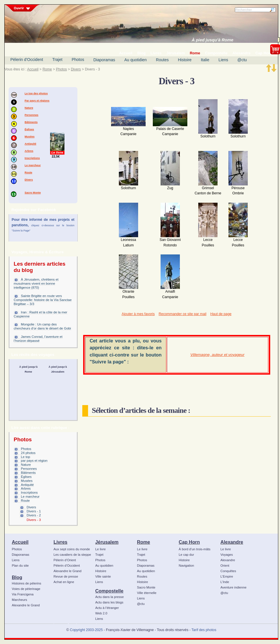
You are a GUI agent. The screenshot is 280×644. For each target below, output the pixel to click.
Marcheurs (19, 600)
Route (28, 172)
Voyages (227, 555)
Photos (78, 60)
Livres (60, 542)
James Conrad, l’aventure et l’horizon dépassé (38, 339)
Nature (29, 108)
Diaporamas (104, 60)
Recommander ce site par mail (182, 314)
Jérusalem (107, 542)
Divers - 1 (34, 511)
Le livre (100, 549)
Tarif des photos (204, 630)
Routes (162, 60)
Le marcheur (33, 165)
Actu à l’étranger (107, 608)
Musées (30, 137)
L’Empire (227, 576)
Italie (205, 60)
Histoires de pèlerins (26, 583)
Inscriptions (32, 158)
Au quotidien (136, 60)
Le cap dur (186, 555)
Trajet (57, 60)
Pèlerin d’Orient (65, 560)
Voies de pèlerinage (26, 589)
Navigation (186, 566)
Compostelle (109, 591)
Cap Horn (189, 542)
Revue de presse (66, 576)
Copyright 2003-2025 (86, 630)
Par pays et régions (37, 101)
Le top (26, 457)
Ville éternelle (147, 593)
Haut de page (221, 314)
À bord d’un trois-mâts (195, 549)
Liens (223, 60)
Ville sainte (103, 576)
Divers (76, 69)
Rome (47, 69)
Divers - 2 (34, 515)
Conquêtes (228, 571)
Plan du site (20, 566)
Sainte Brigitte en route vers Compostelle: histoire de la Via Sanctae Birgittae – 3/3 (43, 300)
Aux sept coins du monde (72, 549)
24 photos (28, 453)
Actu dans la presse (109, 597)
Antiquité (31, 144)
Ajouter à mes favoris (138, 314)
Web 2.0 (101, 613)
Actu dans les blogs (109, 602)
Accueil (33, 69)
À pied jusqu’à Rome (213, 40)
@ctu (242, 60)
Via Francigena (23, 594)
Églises (29, 129)
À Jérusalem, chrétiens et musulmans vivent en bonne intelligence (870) (36, 283)
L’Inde (225, 582)
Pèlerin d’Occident (27, 60)
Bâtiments (31, 122)
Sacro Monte (33, 193)
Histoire (185, 60)
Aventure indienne (234, 587)
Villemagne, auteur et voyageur (218, 355)
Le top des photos (36, 93)
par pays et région (34, 461)
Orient (225, 566)
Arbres (29, 151)
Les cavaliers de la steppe (72, 555)
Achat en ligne (64, 582)
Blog (17, 577)
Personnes (32, 115)
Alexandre (232, 542)
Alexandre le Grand (26, 605)
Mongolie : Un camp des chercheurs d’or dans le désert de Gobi (42, 326)
